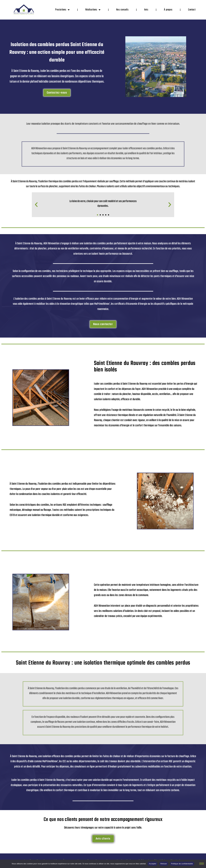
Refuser (164, 864)
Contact (192, 10)
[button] (36, 205)
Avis (146, 10)
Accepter (153, 864)
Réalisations (93, 10)
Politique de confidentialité (182, 864)
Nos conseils (122, 10)
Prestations (62, 10)
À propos (168, 10)
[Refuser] (202, 864)
